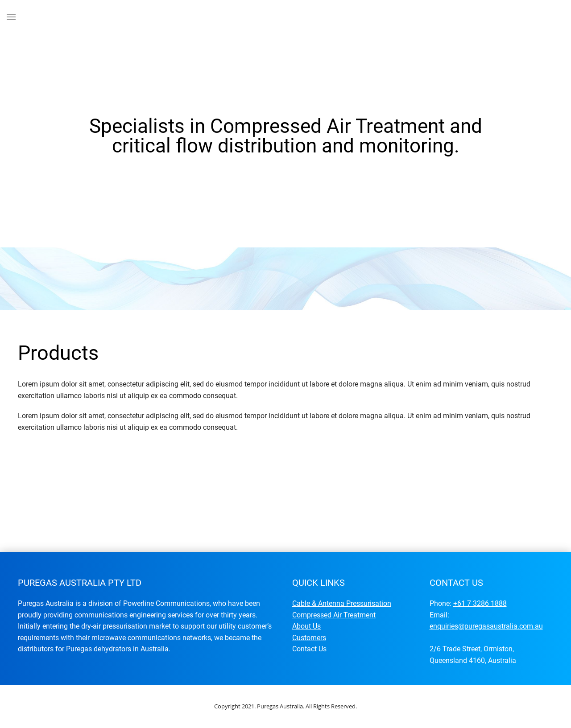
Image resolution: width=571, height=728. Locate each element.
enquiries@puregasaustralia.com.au (486, 626)
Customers (309, 638)
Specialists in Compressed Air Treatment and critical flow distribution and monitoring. (256, 231)
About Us (306, 626)
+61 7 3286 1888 (480, 603)
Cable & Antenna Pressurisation (342, 603)
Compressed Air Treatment (334, 615)
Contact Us (309, 649)
